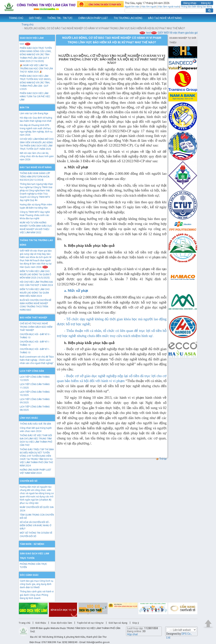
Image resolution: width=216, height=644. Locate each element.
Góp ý (135, 623)
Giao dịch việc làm (32, 38)
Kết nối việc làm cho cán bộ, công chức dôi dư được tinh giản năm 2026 (37, 156)
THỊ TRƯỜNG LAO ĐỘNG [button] (128, 18)
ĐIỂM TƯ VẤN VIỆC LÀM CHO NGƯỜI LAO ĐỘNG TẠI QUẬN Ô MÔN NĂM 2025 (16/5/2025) (35, 275)
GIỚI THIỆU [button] (35, 18)
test (150, 33)
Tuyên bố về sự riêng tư (90, 623)
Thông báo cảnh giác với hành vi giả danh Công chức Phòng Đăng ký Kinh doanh (37, 595)
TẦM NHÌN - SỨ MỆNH (32, 544)
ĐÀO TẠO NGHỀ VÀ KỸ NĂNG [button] (165, 18)
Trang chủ (27, 25)
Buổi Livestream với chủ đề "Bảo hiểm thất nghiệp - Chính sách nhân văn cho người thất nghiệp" (37, 360)
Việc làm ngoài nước (169, 7)
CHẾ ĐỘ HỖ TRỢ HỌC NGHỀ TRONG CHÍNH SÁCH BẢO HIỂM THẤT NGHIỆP (36, 327)
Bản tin (24, 108)
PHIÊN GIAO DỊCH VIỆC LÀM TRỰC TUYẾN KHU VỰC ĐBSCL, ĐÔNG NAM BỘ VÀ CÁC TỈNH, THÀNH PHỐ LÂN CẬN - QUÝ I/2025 (36, 83)
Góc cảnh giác (29, 575)
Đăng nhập (190, 3)
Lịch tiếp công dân (32, 371)
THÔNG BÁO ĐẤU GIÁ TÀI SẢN (35, 424)
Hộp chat (132, 634)
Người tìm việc (132, 7)
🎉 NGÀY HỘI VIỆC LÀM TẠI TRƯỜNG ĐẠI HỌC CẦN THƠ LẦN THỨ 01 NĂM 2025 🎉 (36, 69)
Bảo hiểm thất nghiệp (33, 318)
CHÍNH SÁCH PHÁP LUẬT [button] (93, 18)
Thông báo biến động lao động (196, 7)
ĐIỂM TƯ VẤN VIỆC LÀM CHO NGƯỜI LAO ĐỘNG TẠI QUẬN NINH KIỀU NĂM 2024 (35, 293)
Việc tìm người (149, 7)
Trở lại (161, 459)
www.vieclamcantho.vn (3, 18)
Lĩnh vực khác (29, 418)
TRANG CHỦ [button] (16, 18)
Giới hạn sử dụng (118, 623)
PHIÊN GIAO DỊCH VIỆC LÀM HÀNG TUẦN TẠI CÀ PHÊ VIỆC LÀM (35, 97)
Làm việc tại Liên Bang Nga (34, 113)
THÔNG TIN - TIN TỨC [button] (60, 18)
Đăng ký (206, 3)
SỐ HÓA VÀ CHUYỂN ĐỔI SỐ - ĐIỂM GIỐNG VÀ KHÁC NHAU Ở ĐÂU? (35, 525)
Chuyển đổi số (29, 481)
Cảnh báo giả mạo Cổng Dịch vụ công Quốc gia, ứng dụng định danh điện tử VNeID (37, 584)
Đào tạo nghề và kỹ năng (36, 167)
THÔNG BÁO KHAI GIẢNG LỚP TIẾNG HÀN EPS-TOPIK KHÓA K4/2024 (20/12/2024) (35, 176)
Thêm (208, 18)
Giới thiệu (41, 623)
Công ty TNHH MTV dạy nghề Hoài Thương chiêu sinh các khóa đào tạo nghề (35, 215)
